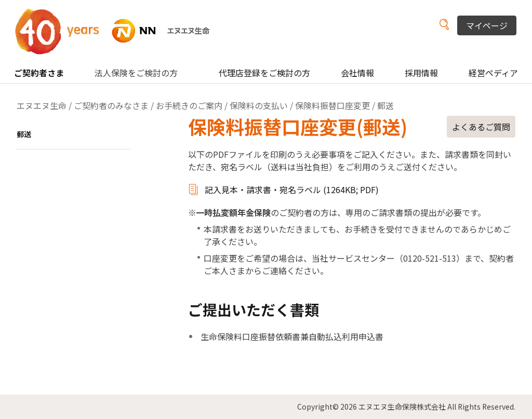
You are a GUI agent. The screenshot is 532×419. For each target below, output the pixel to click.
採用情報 (421, 73)
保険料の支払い (259, 105)
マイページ (487, 25)
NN (119, 31)
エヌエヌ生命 (42, 105)
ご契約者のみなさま (111, 105)
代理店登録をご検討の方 (264, 73)
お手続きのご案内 (189, 105)
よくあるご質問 (481, 127)
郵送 (24, 134)
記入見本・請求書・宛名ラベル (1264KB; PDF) (292, 190)
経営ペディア (493, 73)
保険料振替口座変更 (332, 105)
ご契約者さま (39, 73)
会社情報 (357, 73)
